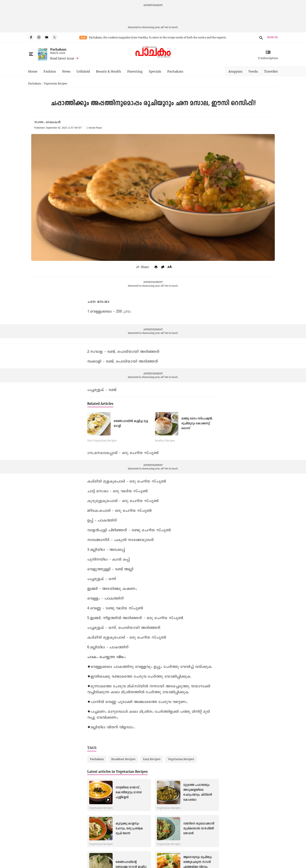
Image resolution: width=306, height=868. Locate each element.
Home (33, 71)
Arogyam (235, 71)
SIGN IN (272, 37)
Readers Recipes (165, 441)
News (66, 71)
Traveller (271, 71)
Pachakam (58, 49)
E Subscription (268, 58)
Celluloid (83, 71)
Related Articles (100, 404)
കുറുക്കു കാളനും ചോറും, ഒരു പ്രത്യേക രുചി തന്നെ (129, 829)
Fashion (50, 71)
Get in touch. (171, 27)
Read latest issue (62, 58)
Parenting (135, 71)
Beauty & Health (109, 71)
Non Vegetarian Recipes (102, 441)
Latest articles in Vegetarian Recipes (117, 772)
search (261, 37)
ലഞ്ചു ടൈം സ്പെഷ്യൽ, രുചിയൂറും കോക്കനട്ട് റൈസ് (197, 424)
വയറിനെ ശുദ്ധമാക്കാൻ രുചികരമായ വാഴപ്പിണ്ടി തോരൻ (199, 829)
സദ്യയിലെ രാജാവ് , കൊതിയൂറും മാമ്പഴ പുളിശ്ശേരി (129, 792)
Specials (155, 71)
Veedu (253, 71)
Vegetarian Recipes (56, 84)
